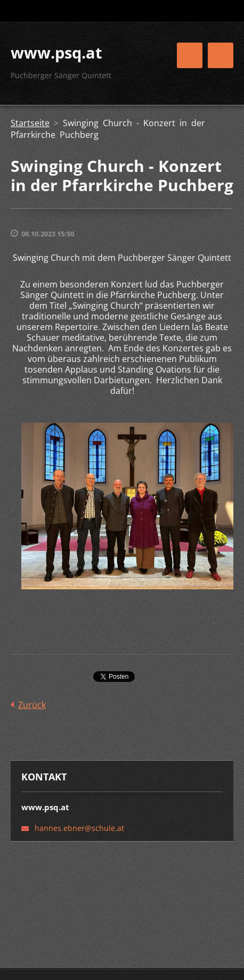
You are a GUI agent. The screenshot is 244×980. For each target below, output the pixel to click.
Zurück (32, 705)
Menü (221, 55)
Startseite (30, 123)
